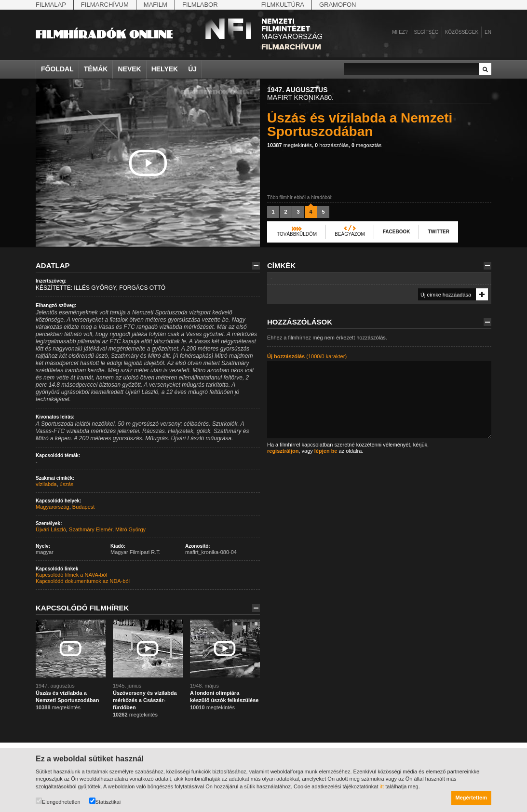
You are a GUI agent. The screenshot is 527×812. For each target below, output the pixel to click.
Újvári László (51, 529)
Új (192, 69)
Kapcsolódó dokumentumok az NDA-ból (83, 581)
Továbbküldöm (297, 234)
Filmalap (51, 5)
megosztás (366, 145)
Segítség (426, 32)
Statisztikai (105, 801)
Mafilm (155, 5)
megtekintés (290, 145)
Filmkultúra (283, 5)
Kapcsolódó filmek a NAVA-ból (71, 575)
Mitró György (130, 529)
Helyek (165, 69)
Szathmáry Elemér (91, 529)
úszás (67, 484)
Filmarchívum (105, 5)
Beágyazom (350, 234)
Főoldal (57, 69)
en (488, 32)
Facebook (397, 232)
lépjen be (326, 451)
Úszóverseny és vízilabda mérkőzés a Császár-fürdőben (145, 700)
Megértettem (471, 798)
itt (382, 786)
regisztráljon (283, 451)
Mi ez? (400, 32)
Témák (96, 69)
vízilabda (46, 484)
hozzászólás (332, 145)
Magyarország (53, 507)
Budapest (83, 507)
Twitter (438, 232)
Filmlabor (200, 5)
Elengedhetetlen (58, 801)
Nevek (129, 69)
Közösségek (462, 32)
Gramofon (338, 5)
